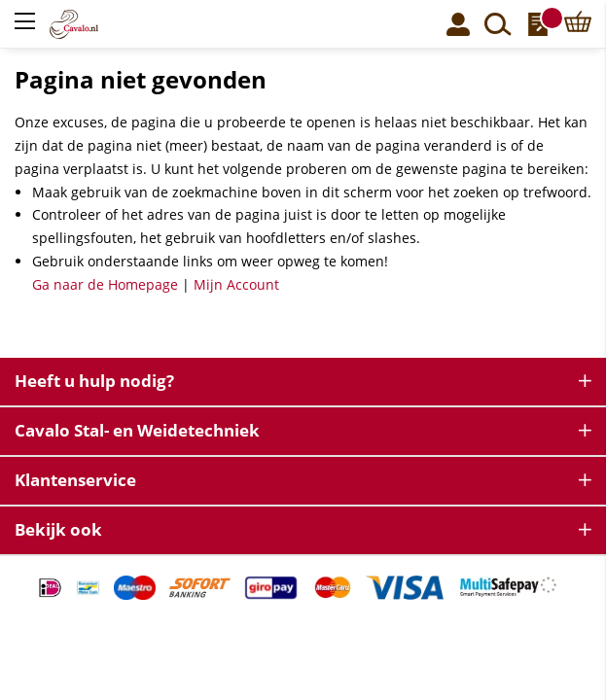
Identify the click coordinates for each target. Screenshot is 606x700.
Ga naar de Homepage (105, 284)
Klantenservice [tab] (75, 480)
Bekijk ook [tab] (58, 529)
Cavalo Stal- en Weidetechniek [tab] (137, 430)
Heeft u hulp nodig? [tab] (94, 381)
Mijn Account (236, 284)
